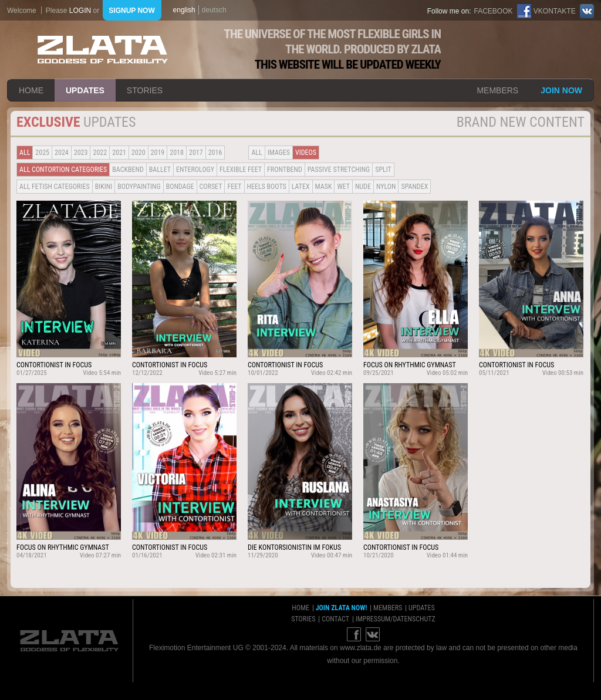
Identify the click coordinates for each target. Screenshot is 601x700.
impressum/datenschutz (396, 619)
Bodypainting (139, 187)
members (497, 90)
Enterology (195, 170)
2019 (158, 153)
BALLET (160, 170)
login (80, 11)
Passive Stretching (339, 170)
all (25, 153)
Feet (234, 187)
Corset (211, 187)
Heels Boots (267, 187)
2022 (100, 153)
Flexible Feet (241, 170)
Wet (343, 187)
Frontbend (285, 170)
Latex (301, 187)
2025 (42, 153)
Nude (363, 187)
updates (85, 90)
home (31, 90)
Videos (306, 153)
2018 (177, 153)
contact (335, 619)
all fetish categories (55, 187)
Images (279, 153)
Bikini (104, 187)
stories (145, 90)
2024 (62, 153)
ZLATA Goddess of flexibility (103, 50)
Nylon (386, 187)
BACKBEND (128, 170)
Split (383, 170)
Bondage (180, 187)
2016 (215, 153)
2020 (139, 153)
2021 (119, 153)
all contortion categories (63, 170)
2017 (196, 153)
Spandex (414, 187)
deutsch (214, 10)
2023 (81, 153)
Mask (324, 187)
